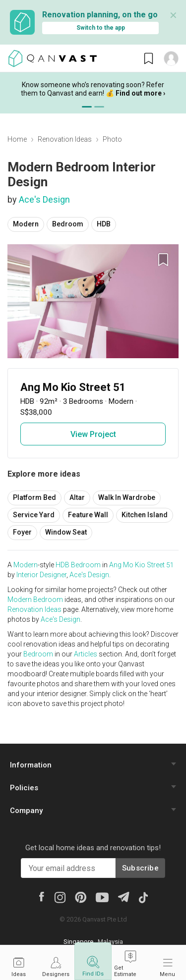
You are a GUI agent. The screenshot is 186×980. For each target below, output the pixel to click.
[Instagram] (60, 897)
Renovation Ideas (65, 139)
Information (31, 765)
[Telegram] (123, 897)
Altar (77, 497)
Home (17, 139)
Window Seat (66, 532)
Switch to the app (101, 28)
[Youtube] (102, 897)
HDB (104, 224)
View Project (93, 434)
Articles (86, 654)
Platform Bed (34, 497)
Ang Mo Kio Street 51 (141, 565)
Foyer (22, 532)
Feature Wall (88, 515)
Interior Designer (41, 575)
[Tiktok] (143, 897)
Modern (26, 224)
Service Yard (34, 515)
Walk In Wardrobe (127, 497)
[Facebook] (41, 896)
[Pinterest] (81, 897)
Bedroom (68, 224)
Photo (112, 139)
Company (26, 811)
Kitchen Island (145, 515)
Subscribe (140, 868)
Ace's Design (44, 199)
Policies (24, 788)
